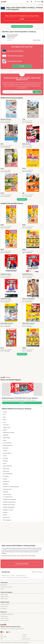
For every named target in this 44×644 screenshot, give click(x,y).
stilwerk (4, 479)
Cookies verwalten (26, 639)
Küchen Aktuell (6, 453)
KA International (7, 443)
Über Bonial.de (4, 585)
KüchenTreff (6, 518)
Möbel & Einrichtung (21, 575)
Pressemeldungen (5, 620)
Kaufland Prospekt (5, 597)
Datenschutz (23, 88)
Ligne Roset (5, 469)
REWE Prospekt (4, 599)
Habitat (4, 430)
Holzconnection (7, 494)
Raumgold (5, 492)
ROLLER (4, 515)
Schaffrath (5, 448)
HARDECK (5, 484)
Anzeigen (41, 5)
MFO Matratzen (6, 520)
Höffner (4, 412)
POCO (4, 420)
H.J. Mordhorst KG (7, 497)
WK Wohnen (6, 481)
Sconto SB (5, 425)
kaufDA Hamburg (6, 575)
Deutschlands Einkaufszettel (7, 614)
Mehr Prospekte (22, 199)
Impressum (25, 635)
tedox (4, 463)
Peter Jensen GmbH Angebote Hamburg (22, 26)
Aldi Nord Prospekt (5, 605)
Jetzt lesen (22, 403)
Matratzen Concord (7, 510)
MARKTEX (5, 435)
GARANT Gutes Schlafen (9, 500)
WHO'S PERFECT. (7, 466)
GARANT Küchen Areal (8, 505)
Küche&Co (5, 476)
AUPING (5, 512)
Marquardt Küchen (7, 445)
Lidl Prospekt (3, 609)
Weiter (37, 92)
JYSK (4, 422)
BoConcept (5, 471)
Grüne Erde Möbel (7, 474)
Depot (4, 440)
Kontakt (24, 637)
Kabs (4, 417)
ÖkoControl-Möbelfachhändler (10, 487)
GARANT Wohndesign (8, 507)
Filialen (13, 575)
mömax (4, 456)
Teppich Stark (6, 427)
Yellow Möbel (6, 438)
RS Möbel (5, 458)
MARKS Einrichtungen (8, 433)
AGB (2, 639)
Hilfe (2, 635)
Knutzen (5, 451)
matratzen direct (7, 489)
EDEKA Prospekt (4, 595)
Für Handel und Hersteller (6, 587)
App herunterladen (5, 618)
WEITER (22, 19)
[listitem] (11, 111)
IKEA (4, 415)
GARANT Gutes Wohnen (9, 502)
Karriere (2, 589)
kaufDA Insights (4, 616)
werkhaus (5, 461)
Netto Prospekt (4, 607)
